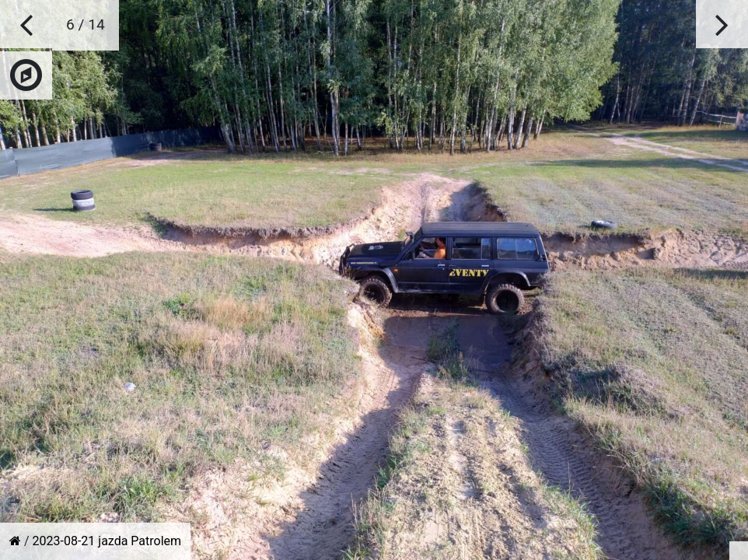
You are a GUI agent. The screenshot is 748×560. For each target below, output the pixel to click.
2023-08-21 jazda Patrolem (107, 541)
